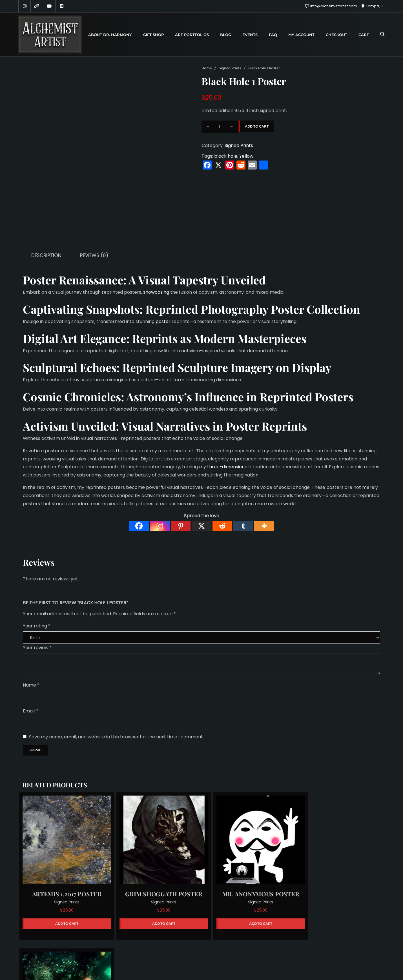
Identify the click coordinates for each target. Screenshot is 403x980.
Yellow (246, 156)
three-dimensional (228, 428)
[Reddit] (222, 487)
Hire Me (227, 947)
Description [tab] (46, 216)
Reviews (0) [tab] (94, 216)
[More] (264, 487)
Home (207, 68)
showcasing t (158, 253)
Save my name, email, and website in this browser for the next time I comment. (116, 697)
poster (163, 282)
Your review (37, 608)
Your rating (37, 586)
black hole (226, 156)
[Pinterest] (181, 487)
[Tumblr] (243, 487)
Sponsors (199, 947)
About (172, 947)
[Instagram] (160, 487)
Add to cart (257, 126)
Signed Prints (230, 68)
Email (30, 672)
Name (31, 646)
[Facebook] (139, 487)
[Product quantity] (220, 127)
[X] (201, 487)
